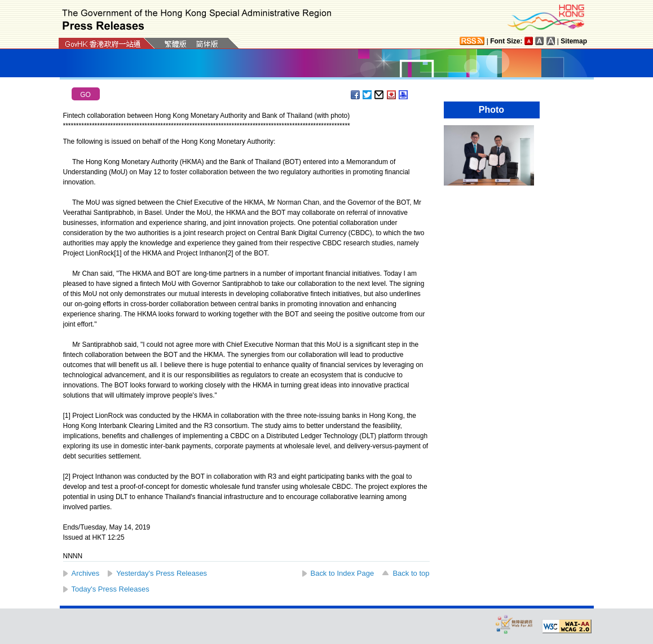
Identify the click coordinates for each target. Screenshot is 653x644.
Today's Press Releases (111, 589)
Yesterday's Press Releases (162, 573)
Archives (86, 573)
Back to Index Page (343, 573)
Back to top (411, 573)
